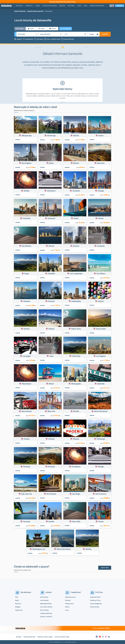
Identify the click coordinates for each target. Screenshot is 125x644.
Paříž (17, 597)
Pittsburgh (101, 439)
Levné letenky (44, 600)
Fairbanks (101, 246)
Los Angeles (101, 356)
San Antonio (51, 494)
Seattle (51, 521)
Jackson (101, 301)
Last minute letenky (46, 607)
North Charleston (101, 411)
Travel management (96, 604)
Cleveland (51, 218)
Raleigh (101, 467)
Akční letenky (44, 597)
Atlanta (76, 135)
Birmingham (27, 163)
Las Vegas (27, 356)
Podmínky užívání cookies (45, 637)
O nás (67, 610)
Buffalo (27, 191)
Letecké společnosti (46, 613)
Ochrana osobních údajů (62, 637)
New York (51, 411)
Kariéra (67, 607)
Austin (101, 135)
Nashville (101, 384)
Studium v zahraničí (46, 617)
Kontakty (68, 600)
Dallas (76, 218)
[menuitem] (19, 6)
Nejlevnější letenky (46, 604)
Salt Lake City (27, 494)
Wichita (88, 549)
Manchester (27, 384)
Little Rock (76, 356)
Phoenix (76, 439)
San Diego (76, 494)
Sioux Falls (76, 521)
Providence (76, 467)
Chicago (101, 191)
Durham (76, 246)
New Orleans (27, 411)
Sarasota (27, 521)
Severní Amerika (20, 11)
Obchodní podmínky (29, 637)
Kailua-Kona (76, 329)
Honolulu (27, 301)
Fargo (27, 273)
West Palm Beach (64, 549)
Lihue (51, 356)
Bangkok (18, 607)
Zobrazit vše (19, 610)
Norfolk (76, 411)
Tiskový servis (69, 604)
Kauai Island (101, 329)
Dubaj (17, 600)
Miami (51, 384)
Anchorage (51, 135)
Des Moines (27, 246)
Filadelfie (51, 273)
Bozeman (101, 163)
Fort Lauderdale (76, 273)
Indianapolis (76, 301)
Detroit (51, 246)
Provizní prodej (95, 607)
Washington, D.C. (39, 549)
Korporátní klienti (95, 597)
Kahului (51, 329)
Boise (51, 163)
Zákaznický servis (70, 597)
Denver (101, 218)
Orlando (51, 439)
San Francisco (101, 494)
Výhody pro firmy (95, 600)
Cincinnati (27, 218)
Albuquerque (27, 135)
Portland (27, 467)
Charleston (51, 191)
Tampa (101, 521)
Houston (51, 301)
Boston (76, 163)
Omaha (27, 439)
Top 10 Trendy (44, 610)
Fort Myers (101, 273)
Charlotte (76, 191)
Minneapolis (76, 384)
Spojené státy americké (35, 11)
